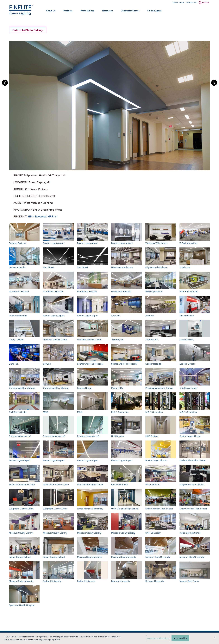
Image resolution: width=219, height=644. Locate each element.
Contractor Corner (130, 11)
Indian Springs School (190, 533)
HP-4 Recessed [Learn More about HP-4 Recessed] (37, 216)
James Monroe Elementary (90, 509)
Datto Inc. (14, 364)
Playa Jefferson (153, 484)
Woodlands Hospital (19, 291)
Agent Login (178, 3)
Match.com (185, 267)
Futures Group (84, 388)
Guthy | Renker (16, 340)
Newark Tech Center (189, 581)
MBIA (46, 412)
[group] (109, 129)
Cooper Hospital (153, 364)
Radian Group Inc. (120, 484)
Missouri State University (89, 557)
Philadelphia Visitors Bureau (159, 388)
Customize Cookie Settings (158, 638)
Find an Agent (154, 11)
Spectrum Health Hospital (22, 605)
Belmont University (121, 581)
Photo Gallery (87, 11)
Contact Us (191, 3)
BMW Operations (154, 291)
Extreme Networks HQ (20, 436)
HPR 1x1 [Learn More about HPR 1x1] (53, 216)
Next (214, 83)
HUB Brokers (118, 436)
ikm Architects (187, 316)
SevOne (47, 364)
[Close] (215, 638)
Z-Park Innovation (188, 243)
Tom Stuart (48, 267)
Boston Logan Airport (54, 243)
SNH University (153, 533)
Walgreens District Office (192, 484)
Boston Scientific (17, 267)
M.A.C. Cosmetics (120, 412)
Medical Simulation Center (192, 460)
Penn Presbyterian (188, 291)
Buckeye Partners (18, 243)
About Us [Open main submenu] (51, 11)
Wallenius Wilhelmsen (156, 243)
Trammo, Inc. (117, 340)
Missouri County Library (21, 533)
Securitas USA (187, 340)
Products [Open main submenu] (68, 11)
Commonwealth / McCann (22, 388)
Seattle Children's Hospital (90, 364)
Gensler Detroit (187, 364)
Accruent (116, 316)
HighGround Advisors (122, 267)
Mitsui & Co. (117, 388)
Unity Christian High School (125, 509)
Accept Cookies (180, 638)
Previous (5, 83)
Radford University (52, 581)
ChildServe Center (188, 388)
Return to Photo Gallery (28, 30)
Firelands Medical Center (55, 340)
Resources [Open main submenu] (108, 11)
